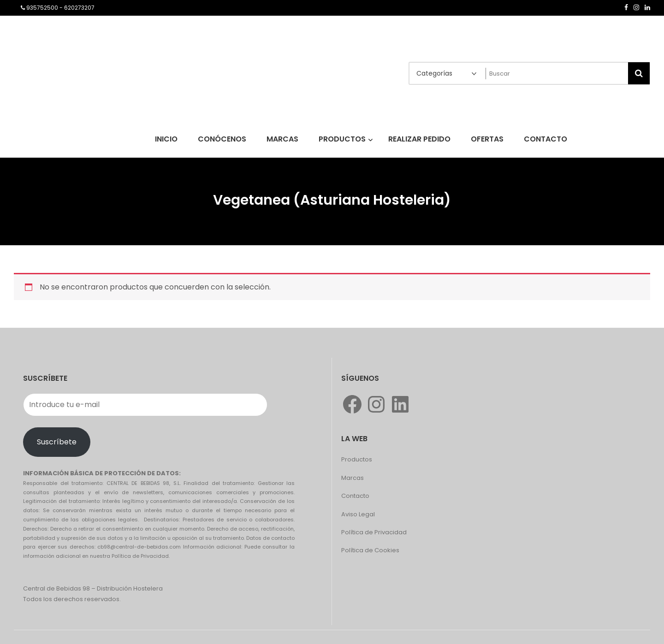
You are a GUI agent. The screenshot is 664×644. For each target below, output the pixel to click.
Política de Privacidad (374, 532)
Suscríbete (57, 442)
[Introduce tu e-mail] (145, 405)
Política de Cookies (370, 550)
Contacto (355, 496)
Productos (357, 459)
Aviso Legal (358, 514)
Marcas (353, 478)
